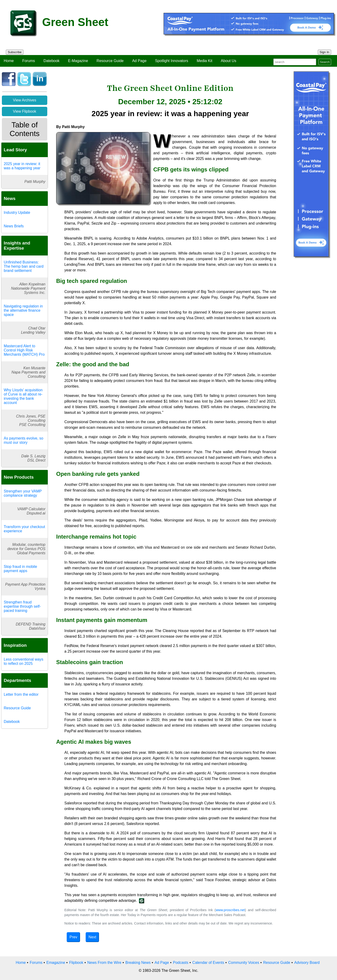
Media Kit (204, 61)
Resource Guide (110, 61)
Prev (73, 937)
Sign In (325, 52)
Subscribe (15, 52)
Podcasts (181, 963)
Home (9, 61)
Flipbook (76, 963)
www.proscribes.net (230, 910)
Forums (29, 61)
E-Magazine (78, 61)
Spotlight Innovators (172, 61)
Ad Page (139, 61)
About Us (229, 61)
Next (92, 937)
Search (325, 62)
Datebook (52, 61)
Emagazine (56, 963)
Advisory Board (307, 963)
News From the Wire (104, 963)
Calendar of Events (208, 963)
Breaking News (138, 963)
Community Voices (244, 963)
